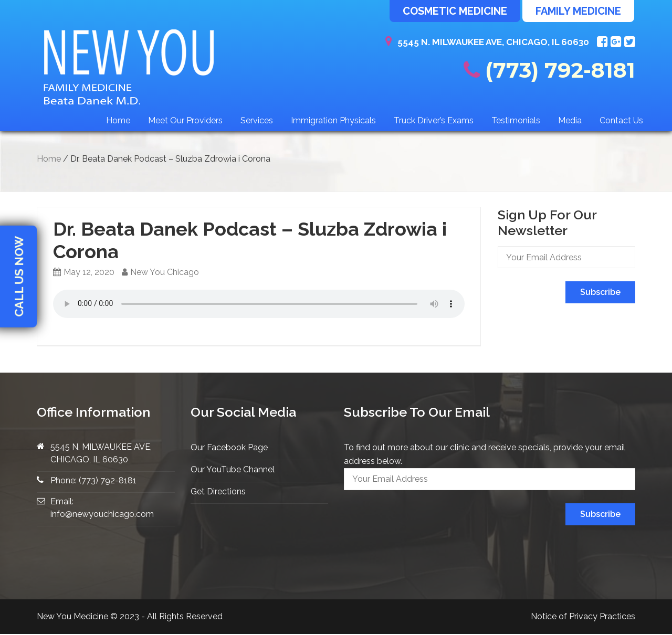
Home (118, 120)
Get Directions (218, 491)
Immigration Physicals (333, 120)
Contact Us (621, 120)
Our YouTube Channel (233, 469)
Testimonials (516, 120)
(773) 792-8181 (549, 70)
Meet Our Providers (185, 120)
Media (570, 120)
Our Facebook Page (229, 447)
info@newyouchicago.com (102, 514)
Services (257, 120)
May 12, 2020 (84, 272)
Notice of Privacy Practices (583, 616)
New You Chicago (160, 272)
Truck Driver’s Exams (434, 120)
